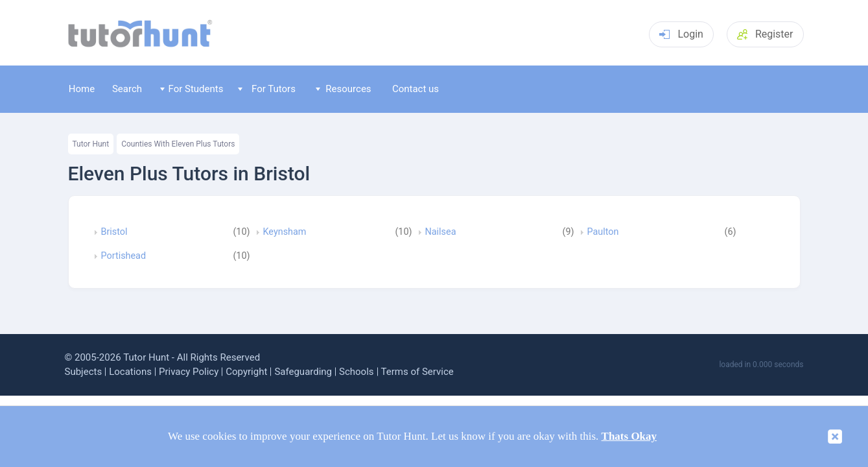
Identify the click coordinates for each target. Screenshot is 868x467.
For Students (192, 89)
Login (681, 34)
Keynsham (285, 232)
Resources (344, 89)
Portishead (124, 256)
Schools (357, 372)
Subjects (84, 372)
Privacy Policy (189, 372)
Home (82, 89)
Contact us (416, 89)
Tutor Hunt (91, 144)
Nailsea (441, 232)
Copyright (246, 372)
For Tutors (267, 89)
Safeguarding (303, 372)
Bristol (114, 232)
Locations (130, 372)
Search (127, 89)
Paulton (603, 232)
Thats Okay (629, 436)
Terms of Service (417, 372)
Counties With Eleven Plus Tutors (178, 144)
